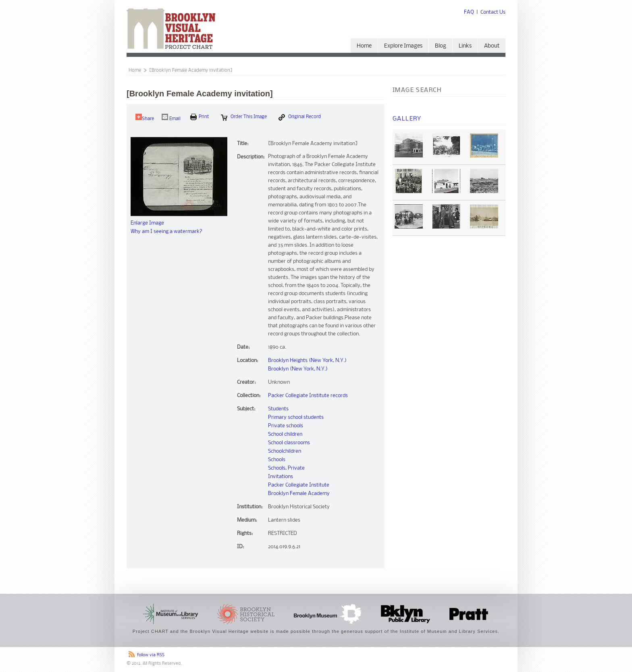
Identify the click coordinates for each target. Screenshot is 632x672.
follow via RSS (151, 655)
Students (278, 409)
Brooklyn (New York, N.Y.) (298, 369)
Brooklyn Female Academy (299, 494)
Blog (441, 46)
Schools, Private (286, 468)
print (200, 117)
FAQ (469, 12)
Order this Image (244, 117)
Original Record (300, 117)
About (492, 46)
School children (285, 434)
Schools (277, 460)
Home (364, 46)
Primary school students (296, 417)
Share (145, 118)
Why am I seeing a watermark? (166, 232)
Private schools (286, 426)
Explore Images (403, 46)
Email (171, 118)
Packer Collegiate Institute (299, 485)
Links (465, 46)
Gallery (407, 119)
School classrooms (289, 443)
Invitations (281, 477)
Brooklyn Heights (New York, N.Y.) (307, 361)
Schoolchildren (285, 451)
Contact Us (493, 12)
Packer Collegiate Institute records (308, 396)
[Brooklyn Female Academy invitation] (191, 71)
